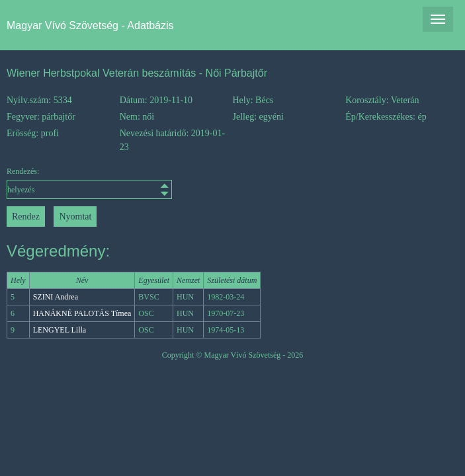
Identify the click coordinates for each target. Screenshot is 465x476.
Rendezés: (63, 183)
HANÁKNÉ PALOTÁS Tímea (82, 313)
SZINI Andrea (56, 297)
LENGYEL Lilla (60, 330)
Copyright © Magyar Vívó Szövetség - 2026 (233, 355)
